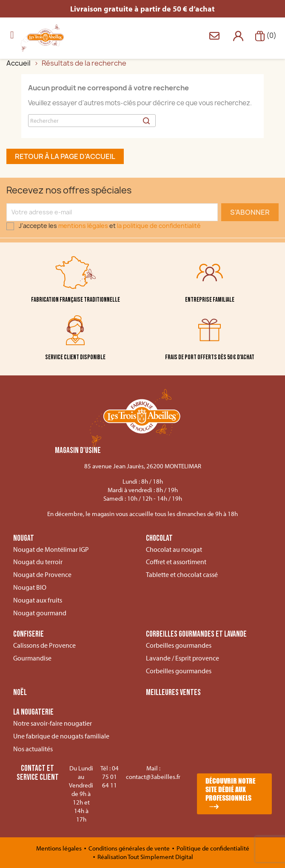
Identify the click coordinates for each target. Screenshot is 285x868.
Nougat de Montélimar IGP (51, 549)
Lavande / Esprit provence (182, 658)
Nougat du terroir (38, 562)
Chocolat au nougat (174, 549)
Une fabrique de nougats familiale (61, 736)
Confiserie (28, 634)
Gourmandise (32, 658)
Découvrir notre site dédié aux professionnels (231, 789)
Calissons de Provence (44, 645)
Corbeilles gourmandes (179, 645)
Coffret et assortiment (176, 562)
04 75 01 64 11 (110, 777)
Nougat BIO (30, 587)
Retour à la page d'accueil (65, 156)
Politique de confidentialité (213, 848)
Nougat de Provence (42, 574)
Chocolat (159, 539)
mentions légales (83, 226)
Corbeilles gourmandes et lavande (196, 634)
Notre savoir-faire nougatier (53, 723)
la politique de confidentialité (159, 226)
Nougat (24, 539)
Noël (20, 693)
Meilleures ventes (173, 693)
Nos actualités (33, 749)
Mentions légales (60, 848)
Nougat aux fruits (38, 600)
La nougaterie (33, 712)
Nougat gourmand (40, 613)
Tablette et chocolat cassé (182, 574)
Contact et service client (38, 773)
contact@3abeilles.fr (153, 777)
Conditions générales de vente (130, 848)
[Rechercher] (92, 121)
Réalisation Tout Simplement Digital (145, 857)
